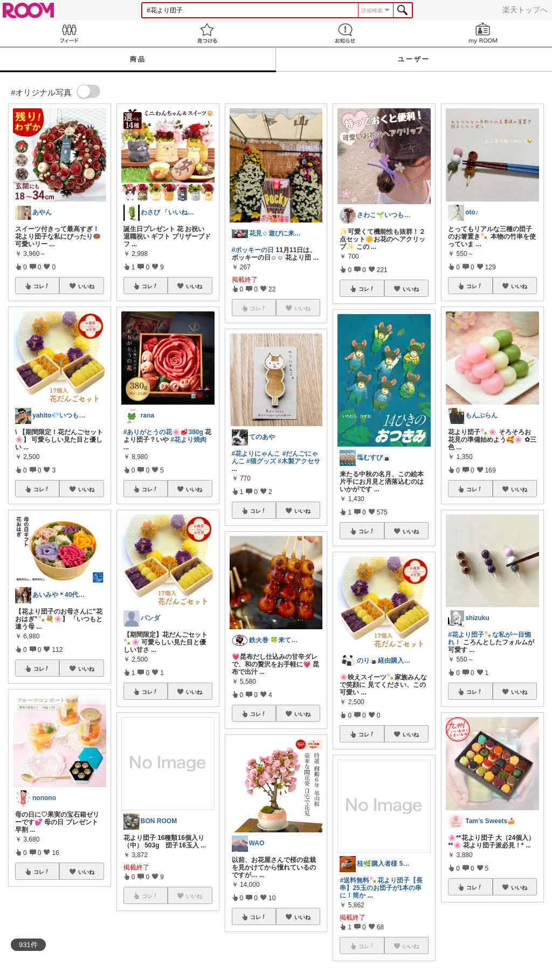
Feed (69, 33)
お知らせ (345, 33)
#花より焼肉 (188, 440)
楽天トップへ (525, 10)
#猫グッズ (261, 461)
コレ (42, 286)
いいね (86, 286)
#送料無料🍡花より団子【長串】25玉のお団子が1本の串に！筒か (381, 888)
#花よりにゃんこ (256, 454)
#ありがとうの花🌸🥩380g (163, 432)
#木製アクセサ (299, 461)
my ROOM (483, 33)
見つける (207, 33)
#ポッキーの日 (253, 250)
